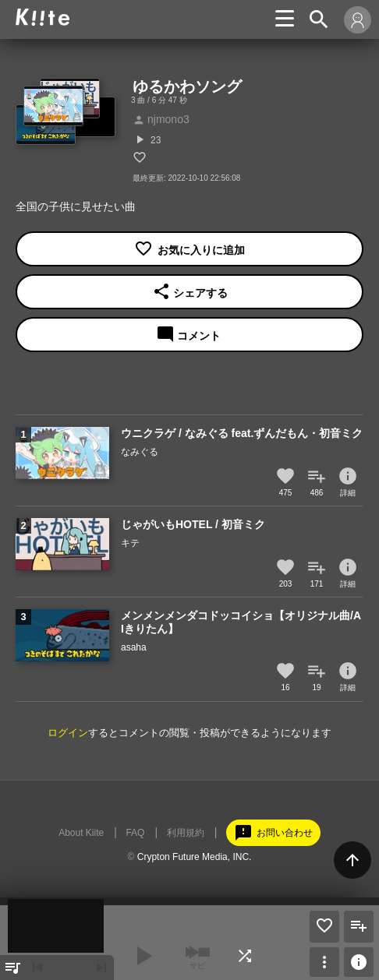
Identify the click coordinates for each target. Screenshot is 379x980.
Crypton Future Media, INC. (195, 857)
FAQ (135, 833)
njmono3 (161, 119)
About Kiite (81, 833)
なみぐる (140, 452)
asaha (134, 647)
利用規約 (186, 833)
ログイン (68, 733)
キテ (130, 543)
